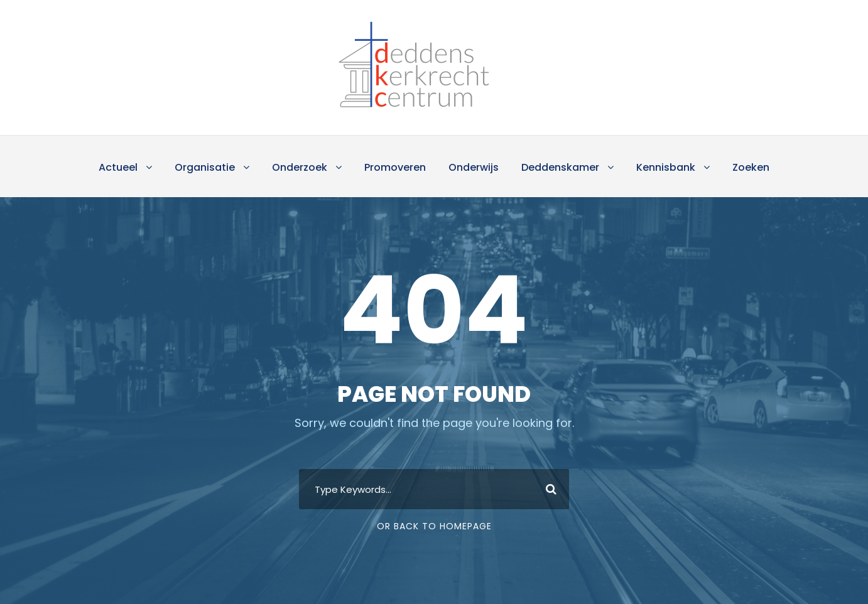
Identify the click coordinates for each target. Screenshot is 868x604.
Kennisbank (666, 167)
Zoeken (751, 167)
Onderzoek (300, 167)
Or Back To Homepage (434, 526)
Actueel (118, 167)
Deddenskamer (560, 167)
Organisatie (205, 167)
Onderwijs (474, 167)
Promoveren (395, 167)
